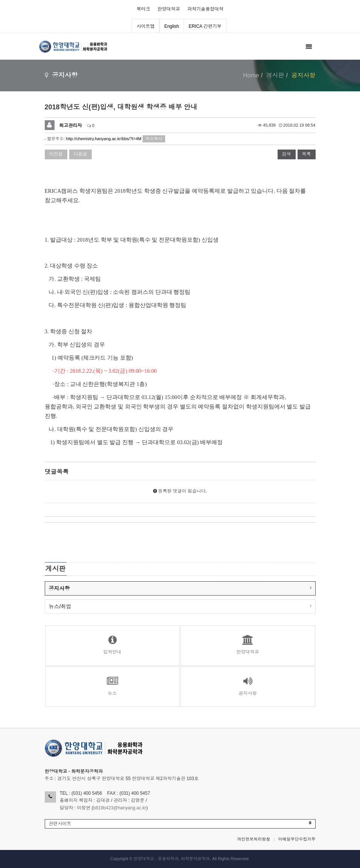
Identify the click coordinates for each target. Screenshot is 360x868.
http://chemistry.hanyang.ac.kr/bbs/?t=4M (104, 139)
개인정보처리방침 (254, 839)
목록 (307, 154)
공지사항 (59, 588)
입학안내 (112, 645)
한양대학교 (169, 9)
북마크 (143, 9)
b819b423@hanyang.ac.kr (120, 808)
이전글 (56, 154)
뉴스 (112, 686)
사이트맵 (146, 26)
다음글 (81, 154)
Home (251, 75)
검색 (287, 154)
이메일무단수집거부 (297, 839)
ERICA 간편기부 (205, 26)
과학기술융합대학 (205, 9)
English (172, 26)
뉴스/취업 (60, 606)
